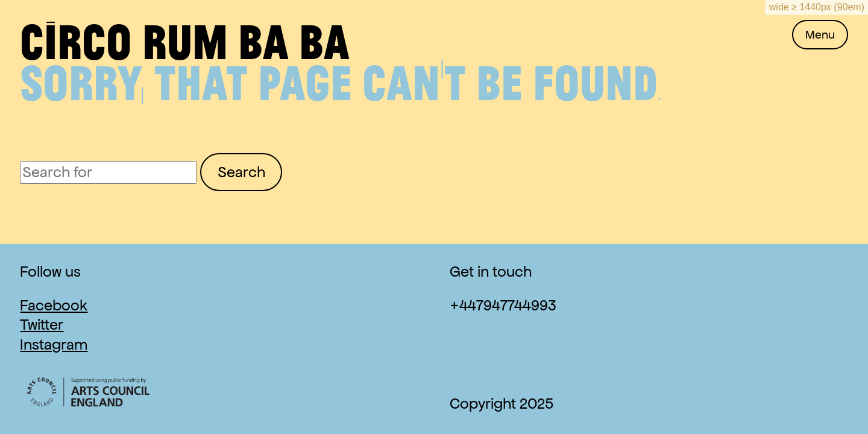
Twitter (42, 325)
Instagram (54, 344)
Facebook (54, 305)
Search (241, 172)
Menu (820, 35)
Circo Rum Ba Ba (185, 40)
